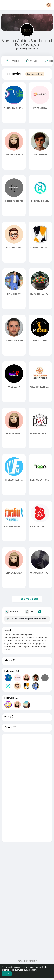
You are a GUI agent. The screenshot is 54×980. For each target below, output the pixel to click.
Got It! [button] (7, 974)
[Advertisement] (27, 761)
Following (9, 671)
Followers (9, 698)
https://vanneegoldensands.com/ (29, 619)
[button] (49, 5)
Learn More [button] (32, 970)
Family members (35, 74)
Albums (8, 660)
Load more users (29, 599)
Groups (8, 727)
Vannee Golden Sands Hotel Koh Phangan (27, 43)
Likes (7, 717)
